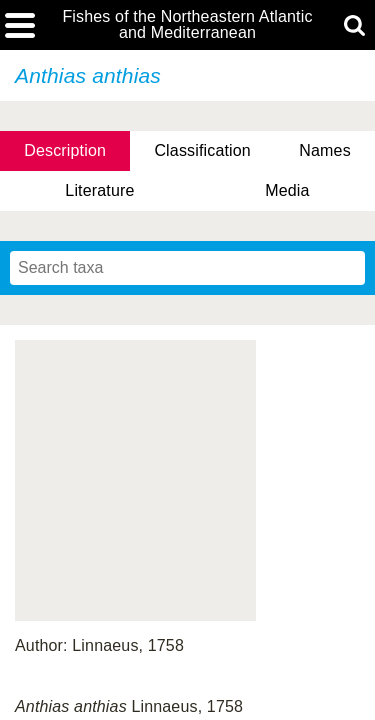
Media (287, 190)
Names (324, 150)
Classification (202, 150)
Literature (99, 190)
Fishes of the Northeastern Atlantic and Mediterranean (187, 25)
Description (65, 150)
